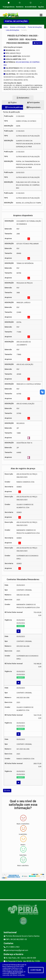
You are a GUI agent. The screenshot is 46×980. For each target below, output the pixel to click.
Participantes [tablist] (34, 102)
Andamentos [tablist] (23, 98)
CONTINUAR (36, 970)
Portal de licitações (35, 27)
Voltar (7, 791)
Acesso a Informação (18, 27)
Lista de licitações (12, 30)
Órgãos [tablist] (12, 102)
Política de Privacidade (15, 972)
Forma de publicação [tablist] (14, 107)
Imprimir (37, 43)
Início (6, 27)
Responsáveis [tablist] (34, 107)
